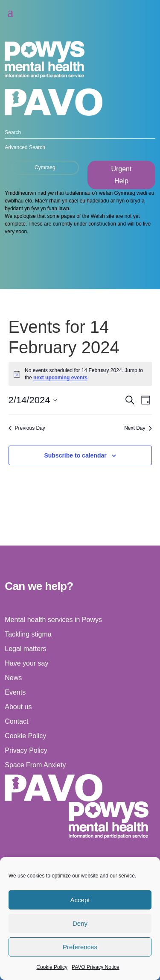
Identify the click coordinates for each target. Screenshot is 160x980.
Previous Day (27, 428)
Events (15, 692)
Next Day (138, 428)
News (13, 678)
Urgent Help (121, 175)
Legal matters (25, 649)
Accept (80, 900)
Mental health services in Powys (53, 620)
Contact (16, 721)
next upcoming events (60, 378)
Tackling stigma (28, 634)
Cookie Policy (52, 967)
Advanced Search (25, 147)
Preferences (80, 947)
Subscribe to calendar (75, 455)
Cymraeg (45, 167)
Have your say (26, 663)
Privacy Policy (26, 750)
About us (18, 707)
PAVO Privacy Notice (96, 967)
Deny (80, 923)
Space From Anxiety (35, 765)
